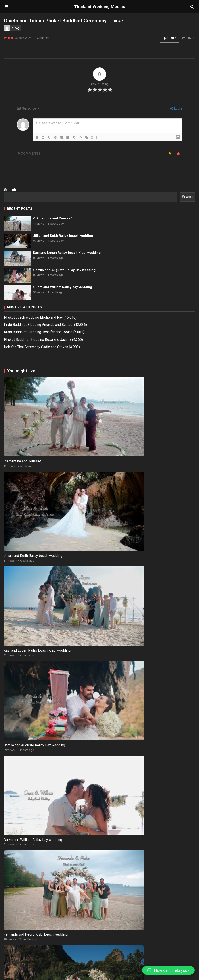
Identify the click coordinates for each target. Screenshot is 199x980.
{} (92, 244)
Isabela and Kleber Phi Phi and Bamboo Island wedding (47, 817)
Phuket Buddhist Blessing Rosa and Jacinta (38, 447)
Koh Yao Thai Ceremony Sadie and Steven (36, 454)
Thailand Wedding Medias (100, 7)
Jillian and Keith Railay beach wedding (63, 343)
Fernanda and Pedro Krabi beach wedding (133, 680)
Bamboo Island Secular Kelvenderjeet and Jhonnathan (58, 937)
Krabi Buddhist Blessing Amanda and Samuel (39, 432)
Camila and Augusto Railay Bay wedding (64, 377)
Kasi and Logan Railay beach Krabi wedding (67, 360)
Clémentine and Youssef (53, 326)
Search (10, 297)
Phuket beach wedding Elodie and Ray (33, 425)
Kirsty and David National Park (49, 919)
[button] (168, 970)
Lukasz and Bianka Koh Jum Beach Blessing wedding (142, 748)
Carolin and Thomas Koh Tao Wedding (55, 878)
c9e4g (15, 28)
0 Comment (42, 145)
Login (176, 216)
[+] (98, 244)
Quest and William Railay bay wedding (63, 394)
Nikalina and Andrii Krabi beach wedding (131, 817)
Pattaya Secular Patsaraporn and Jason (57, 903)
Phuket (9, 145)
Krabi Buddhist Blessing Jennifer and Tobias (38, 440)
